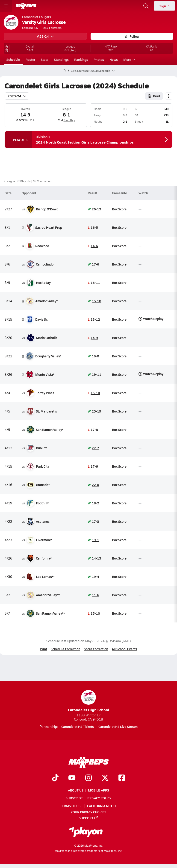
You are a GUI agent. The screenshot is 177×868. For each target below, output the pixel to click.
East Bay (69, 120)
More (129, 59)
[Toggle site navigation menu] (6, 6)
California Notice (102, 806)
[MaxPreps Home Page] (64, 71)
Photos (99, 59)
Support (88, 818)
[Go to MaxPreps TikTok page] (55, 778)
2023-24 (17, 96)
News (114, 59)
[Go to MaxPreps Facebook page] (122, 778)
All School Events (124, 649)
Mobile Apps (99, 790)
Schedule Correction (65, 649)
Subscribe (74, 798)
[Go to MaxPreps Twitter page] (105, 778)
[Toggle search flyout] (146, 6)
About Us (76, 790)
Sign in (164, 6)
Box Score (119, 209)
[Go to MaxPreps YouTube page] (72, 778)
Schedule (13, 59)
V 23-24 (45, 36)
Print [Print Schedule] (154, 96)
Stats (45, 59)
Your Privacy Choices (88, 812)
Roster (30, 59)
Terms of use (71, 806)
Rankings (81, 59)
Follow (132, 36)
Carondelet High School (89, 701)
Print (43, 649)
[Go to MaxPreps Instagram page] (88, 778)
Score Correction (96, 649)
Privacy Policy (99, 798)
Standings (61, 59)
